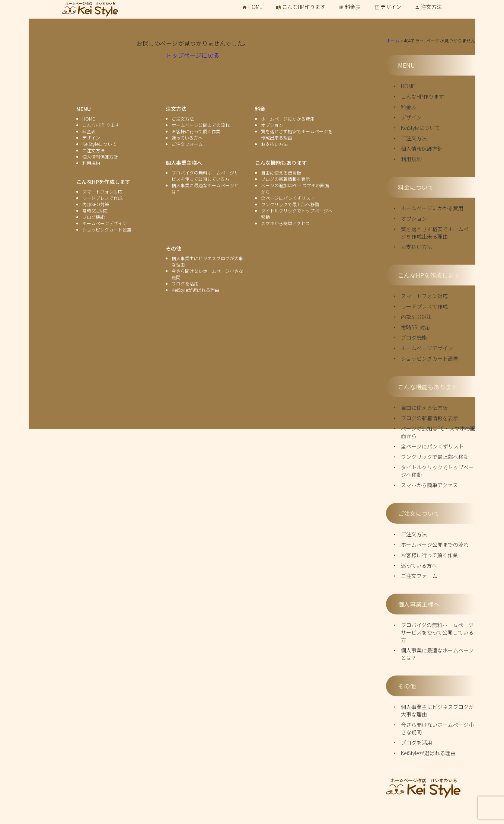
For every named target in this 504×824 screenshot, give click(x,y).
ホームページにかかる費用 (432, 208)
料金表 (350, 7)
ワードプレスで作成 (424, 306)
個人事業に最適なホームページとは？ (437, 654)
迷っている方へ (419, 565)
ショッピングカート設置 (430, 358)
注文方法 (428, 7)
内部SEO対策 (416, 317)
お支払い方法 (417, 247)
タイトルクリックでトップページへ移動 (437, 471)
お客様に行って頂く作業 (429, 555)
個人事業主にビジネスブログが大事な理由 (437, 710)
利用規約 (411, 159)
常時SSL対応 (416, 327)
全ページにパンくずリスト (432, 446)
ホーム (393, 40)
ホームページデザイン (427, 348)
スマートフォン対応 (424, 296)
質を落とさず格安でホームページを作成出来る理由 (437, 233)
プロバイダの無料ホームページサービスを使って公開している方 (437, 632)
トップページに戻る (192, 55)
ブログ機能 (414, 338)
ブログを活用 (417, 742)
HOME (252, 7)
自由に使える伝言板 (424, 408)
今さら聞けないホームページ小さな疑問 (437, 728)
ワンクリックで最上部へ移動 (435, 457)
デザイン (388, 7)
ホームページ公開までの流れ (435, 544)
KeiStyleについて (420, 128)
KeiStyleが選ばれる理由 (428, 753)
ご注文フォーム (419, 576)
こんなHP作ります (301, 7)
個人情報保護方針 (422, 148)
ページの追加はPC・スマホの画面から (438, 432)
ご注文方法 (414, 138)
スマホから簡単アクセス (429, 485)
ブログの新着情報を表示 (430, 418)
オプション (414, 218)
